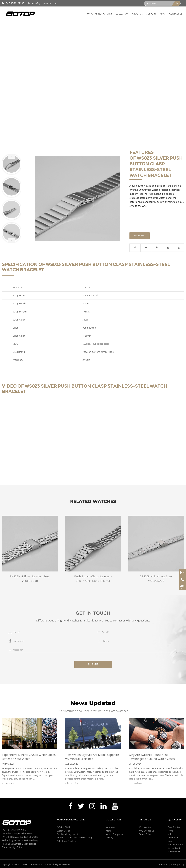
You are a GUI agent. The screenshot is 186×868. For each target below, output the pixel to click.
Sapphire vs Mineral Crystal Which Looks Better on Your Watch (29, 757)
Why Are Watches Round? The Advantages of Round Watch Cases (152, 757)
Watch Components (35, 26)
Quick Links (175, 820)
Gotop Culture (146, 834)
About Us (137, 14)
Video (170, 834)
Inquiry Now (140, 236)
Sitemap (163, 864)
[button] (12, 156)
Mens (109, 831)
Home (7, 26)
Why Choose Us (146, 831)
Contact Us (176, 14)
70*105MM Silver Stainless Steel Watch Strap (30, 579)
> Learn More (9, 783)
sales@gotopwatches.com (43, 3)
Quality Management (67, 834)
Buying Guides (175, 848)
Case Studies (174, 827)
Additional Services (66, 841)
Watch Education (176, 844)
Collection (122, 14)
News (163, 14)
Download (173, 838)
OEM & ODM (63, 827)
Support (151, 14)
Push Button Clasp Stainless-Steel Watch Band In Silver (93, 579)
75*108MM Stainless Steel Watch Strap (156, 579)
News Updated (93, 703)
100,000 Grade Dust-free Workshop (75, 838)
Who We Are (145, 827)
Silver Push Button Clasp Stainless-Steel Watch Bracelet (90, 26)
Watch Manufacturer (99, 14)
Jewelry (109, 838)
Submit (93, 664)
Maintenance (174, 851)
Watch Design (64, 831)
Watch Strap (53, 26)
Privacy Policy (178, 864)
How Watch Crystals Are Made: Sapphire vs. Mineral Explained (92, 757)
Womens (110, 827)
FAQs (170, 831)
